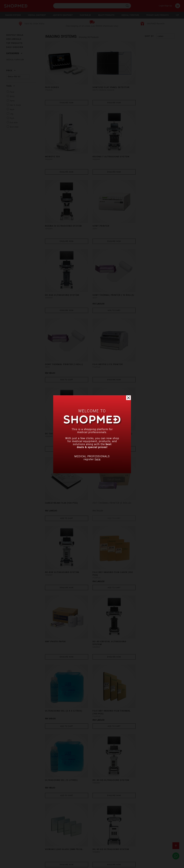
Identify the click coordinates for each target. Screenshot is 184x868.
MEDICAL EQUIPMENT (37, 15)
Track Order (100, 851)
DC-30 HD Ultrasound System (150, 539)
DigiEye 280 (139, 734)
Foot (12, 118)
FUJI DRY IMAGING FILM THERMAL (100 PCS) (108, 475)
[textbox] (92, 6)
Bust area (14, 127)
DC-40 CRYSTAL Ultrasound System (149, 410)
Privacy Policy (57, 856)
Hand (12, 101)
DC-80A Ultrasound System (62, 213)
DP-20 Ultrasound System (105, 734)
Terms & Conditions (34, 856)
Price (11, 70)
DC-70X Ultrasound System (105, 278)
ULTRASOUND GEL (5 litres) (148, 473)
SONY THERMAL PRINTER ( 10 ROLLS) (105, 215)
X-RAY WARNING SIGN (57, 799)
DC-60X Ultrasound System (149, 343)
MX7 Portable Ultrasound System (148, 605)
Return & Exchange (78, 851)
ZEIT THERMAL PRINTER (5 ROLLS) (104, 345)
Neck (12, 109)
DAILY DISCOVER (15, 47)
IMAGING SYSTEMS (13, 15)
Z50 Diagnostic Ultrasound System (63, 735)
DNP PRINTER (96, 799)
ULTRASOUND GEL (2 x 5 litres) (64, 473)
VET (177, 15)
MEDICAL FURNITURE (130, 15)
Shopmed (151, 864)
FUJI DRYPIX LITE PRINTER (60, 278)
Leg (12, 114)
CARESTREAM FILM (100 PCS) (62, 343)
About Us (11, 851)
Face (12, 92)
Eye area (14, 122)
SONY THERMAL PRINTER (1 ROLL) (151, 213)
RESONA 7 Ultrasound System (64, 148)
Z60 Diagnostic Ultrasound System (63, 670)
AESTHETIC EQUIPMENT (63, 15)
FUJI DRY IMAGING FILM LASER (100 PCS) (63, 410)
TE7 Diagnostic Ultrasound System (149, 670)
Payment (45, 851)
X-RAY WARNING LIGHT (101, 669)
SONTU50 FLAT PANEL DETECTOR (107, 83)
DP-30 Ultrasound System (148, 799)
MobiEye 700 (140, 83)
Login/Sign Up (165, 6)
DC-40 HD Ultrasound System (64, 539)
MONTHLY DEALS (15, 35)
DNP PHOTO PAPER (99, 408)
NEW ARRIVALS (14, 39)
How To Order (28, 851)
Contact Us (12, 856)
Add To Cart (108, 228)
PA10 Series (52, 83)
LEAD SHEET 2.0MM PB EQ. (104, 604)
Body (12, 96)
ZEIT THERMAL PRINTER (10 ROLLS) (148, 280)
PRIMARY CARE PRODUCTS (157, 15)
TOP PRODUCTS (14, 43)
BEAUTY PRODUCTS (106, 15)
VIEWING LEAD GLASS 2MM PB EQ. (108, 539)
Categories (14, 53)
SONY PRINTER (140, 148)
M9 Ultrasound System (60, 604)
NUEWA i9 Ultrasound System (107, 148)
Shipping (59, 851)
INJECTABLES (85, 15)
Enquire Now (65, 98)
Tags (11, 86)
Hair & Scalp (15, 105)
